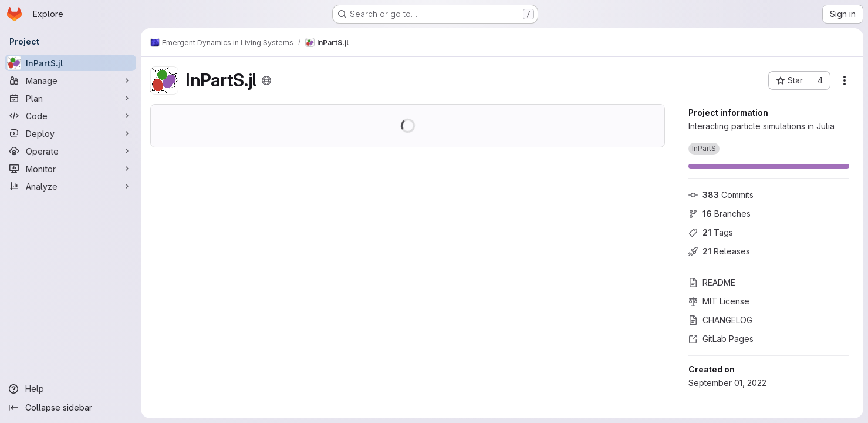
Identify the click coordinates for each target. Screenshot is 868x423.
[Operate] (70, 151)
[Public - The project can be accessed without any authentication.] (266, 80)
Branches (720, 214)
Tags (711, 232)
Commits (721, 195)
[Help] (70, 389)
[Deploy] (70, 133)
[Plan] (70, 98)
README (712, 282)
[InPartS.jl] (70, 63)
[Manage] (70, 80)
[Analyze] (70, 186)
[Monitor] (70, 169)
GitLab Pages (721, 339)
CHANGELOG (720, 320)
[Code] (70, 116)
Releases (719, 251)
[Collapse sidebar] (70, 408)
